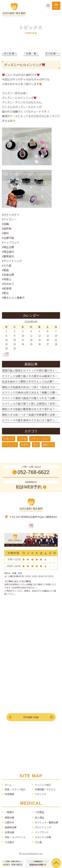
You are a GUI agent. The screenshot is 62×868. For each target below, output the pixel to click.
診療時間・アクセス (45, 789)
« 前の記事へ (10, 53)
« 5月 (6, 354)
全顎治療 (9, 832)
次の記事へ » (52, 53)
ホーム (8, 785)
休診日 (25, 445)
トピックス (41, 794)
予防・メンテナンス (15, 837)
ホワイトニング (43, 827)
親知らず (48, 445)
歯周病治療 (11, 827)
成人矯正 (40, 817)
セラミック (10, 445)
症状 (36, 445)
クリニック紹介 (43, 785)
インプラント (42, 832)
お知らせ (9, 439)
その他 (22, 439)
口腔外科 (9, 822)
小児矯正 (40, 812)
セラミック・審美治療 (46, 822)
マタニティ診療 (43, 837)
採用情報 (9, 794)
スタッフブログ (40, 439)
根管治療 (9, 817)
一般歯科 (9, 812)
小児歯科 (9, 842)
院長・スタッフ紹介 (15, 789)
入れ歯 (38, 842)
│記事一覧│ (31, 53)
